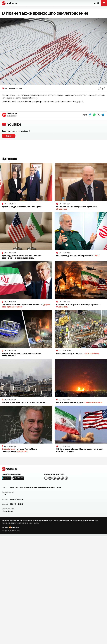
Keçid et (9, 136)
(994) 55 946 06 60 (17, 504)
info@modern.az (7, 511)
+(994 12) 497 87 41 (17, 499)
